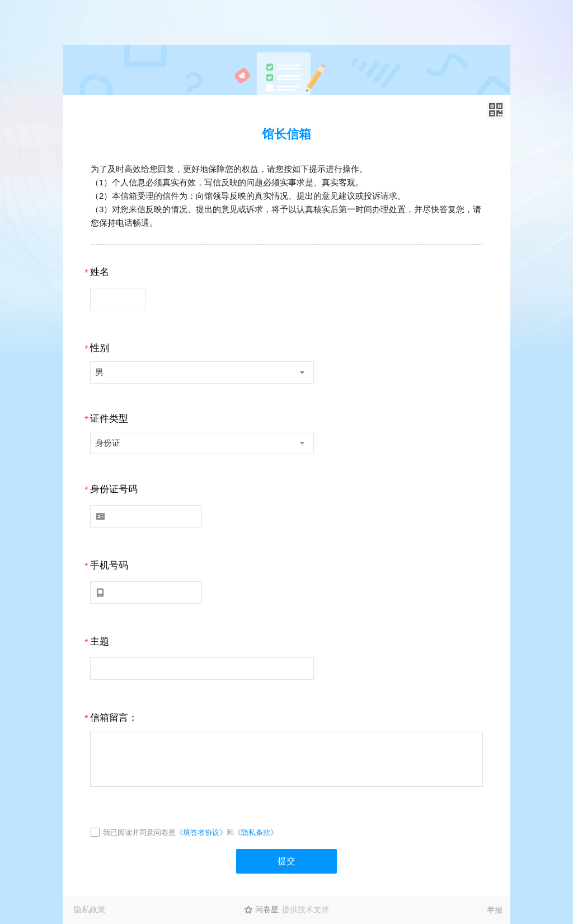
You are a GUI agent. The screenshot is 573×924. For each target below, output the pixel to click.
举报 (495, 910)
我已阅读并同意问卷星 (139, 832)
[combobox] (202, 372)
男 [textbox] (99, 372)
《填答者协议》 (201, 832)
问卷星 (267, 909)
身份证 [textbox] (108, 443)
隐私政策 (90, 909)
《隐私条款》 (256, 832)
